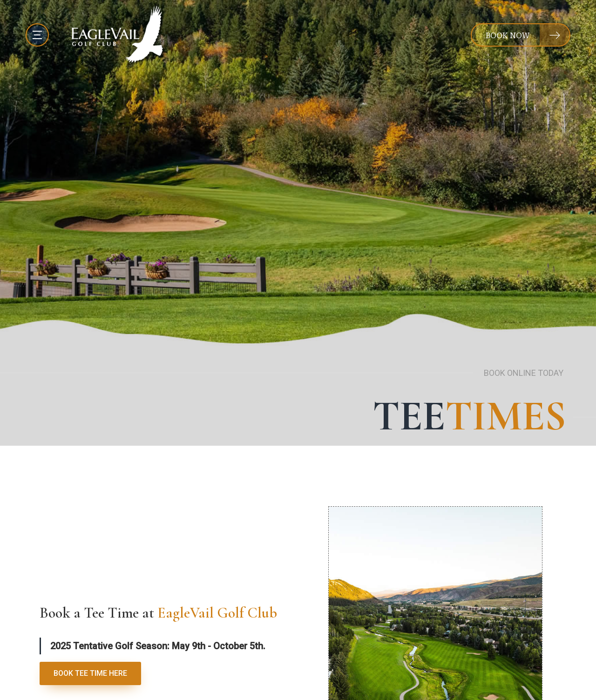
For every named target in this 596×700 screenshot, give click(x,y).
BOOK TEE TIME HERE (90, 673)
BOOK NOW (508, 36)
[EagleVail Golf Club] (118, 35)
